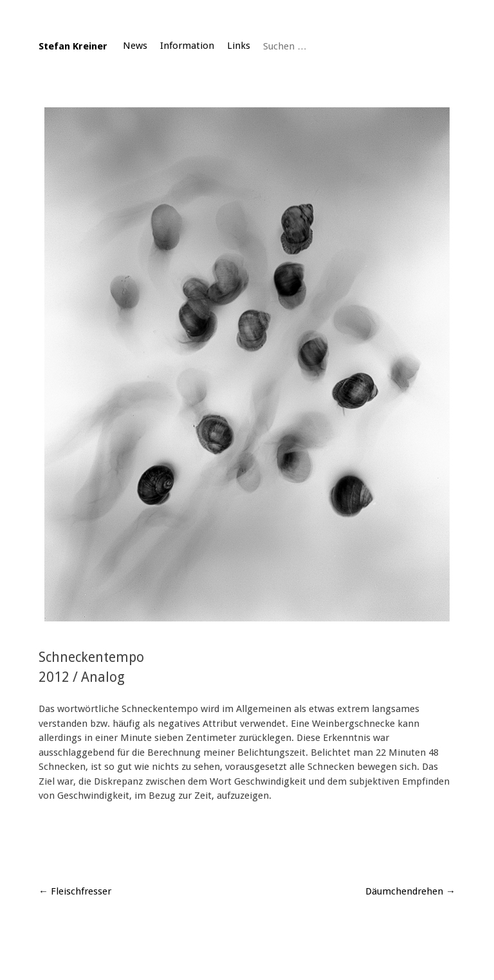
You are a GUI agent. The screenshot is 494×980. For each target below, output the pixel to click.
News (135, 46)
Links (239, 46)
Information (187, 46)
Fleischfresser (75, 891)
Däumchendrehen (410, 891)
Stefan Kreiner (73, 46)
